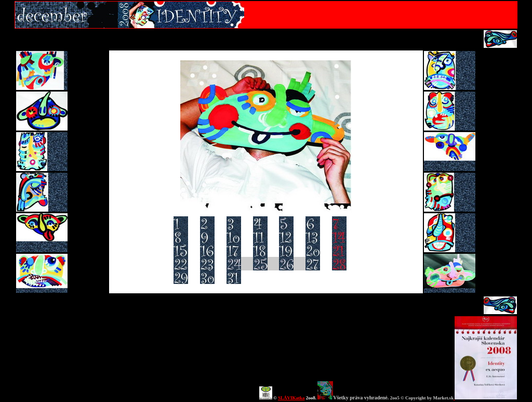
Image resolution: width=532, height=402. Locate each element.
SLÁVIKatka (291, 398)
